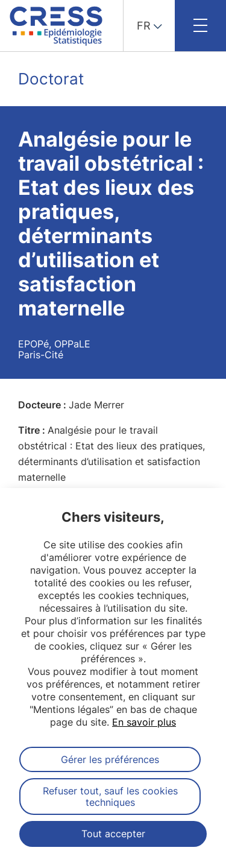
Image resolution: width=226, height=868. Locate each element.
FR (144, 26)
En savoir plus (144, 722)
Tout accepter (113, 834)
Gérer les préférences (110, 759)
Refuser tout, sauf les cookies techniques (110, 796)
